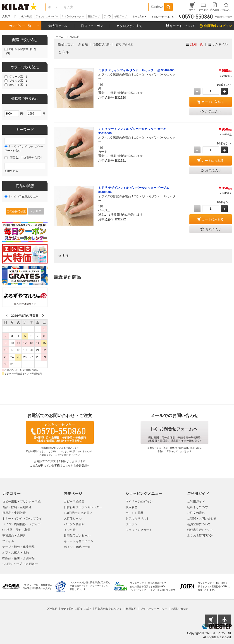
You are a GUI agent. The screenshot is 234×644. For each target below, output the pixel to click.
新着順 (83, 44)
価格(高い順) (124, 44)
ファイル (8, 541)
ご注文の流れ (196, 513)
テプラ (107, 16)
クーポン (131, 524)
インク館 (70, 530)
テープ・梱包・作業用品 (18, 547)
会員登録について (199, 524)
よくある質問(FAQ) (200, 535)
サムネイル (220, 44)
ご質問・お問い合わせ (202, 518)
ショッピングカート (139, 530)
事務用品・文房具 (14, 535)
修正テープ (121, 16)
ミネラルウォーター (73, 16)
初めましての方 (197, 507)
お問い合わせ (179, 609)
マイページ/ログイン (139, 501)
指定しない (66, 44)
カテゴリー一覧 (20, 26)
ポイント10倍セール (77, 547)
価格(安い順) (101, 44)
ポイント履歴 (134, 513)
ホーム (60, 37)
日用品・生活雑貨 (14, 513)
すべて (12, 146)
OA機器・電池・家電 (16, 530)
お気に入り (211, 112)
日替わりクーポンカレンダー (83, 507)
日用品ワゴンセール (77, 535)
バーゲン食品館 (74, 524)
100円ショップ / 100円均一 (20, 564)
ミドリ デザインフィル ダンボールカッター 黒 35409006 (136, 70)
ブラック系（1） (20, 81)
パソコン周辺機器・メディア (21, 524)
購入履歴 (131, 507)
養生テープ (94, 16)
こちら (67, 466)
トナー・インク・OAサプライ (22, 518)
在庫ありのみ (30, 197)
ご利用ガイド (196, 501)
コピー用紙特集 (74, 501)
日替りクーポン (92, 26)
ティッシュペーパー (47, 16)
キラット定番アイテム (79, 541)
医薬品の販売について (108, 609)
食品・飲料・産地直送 (17, 507)
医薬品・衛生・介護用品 (18, 558)
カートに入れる (213, 102)
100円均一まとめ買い (78, 513)
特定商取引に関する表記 (76, 609)
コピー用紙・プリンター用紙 (21, 501)
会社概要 (52, 609)
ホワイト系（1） (20, 85)
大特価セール (58, 26)
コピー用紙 (26, 16)
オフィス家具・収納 (16, 553)
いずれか (27, 146)
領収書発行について (200, 530)
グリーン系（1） (20, 77)
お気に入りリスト (137, 518)
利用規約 (131, 609)
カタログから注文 (129, 26)
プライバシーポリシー (154, 609)
